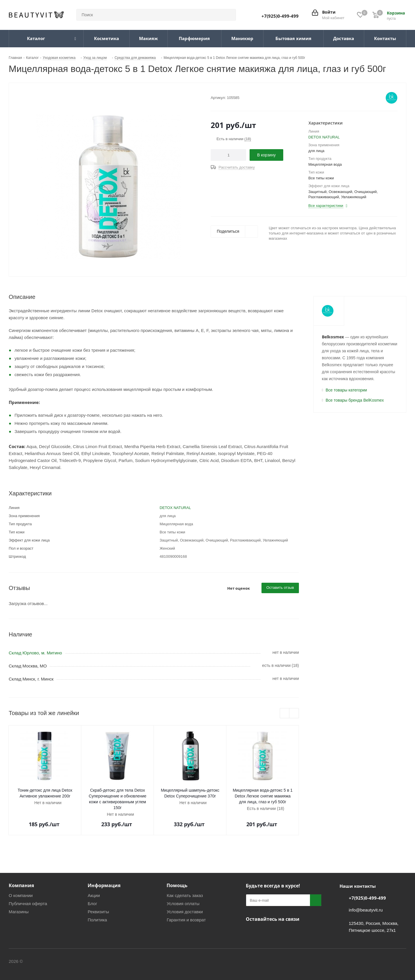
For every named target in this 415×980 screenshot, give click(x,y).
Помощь (177, 885)
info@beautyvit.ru (366, 910)
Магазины (19, 912)
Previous (285, 713)
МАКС (281, 933)
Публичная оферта (28, 904)
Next (294, 713)
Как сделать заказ (185, 895)
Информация (104, 885)
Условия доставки (185, 912)
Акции (94, 895)
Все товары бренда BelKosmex (355, 400)
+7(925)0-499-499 (280, 16)
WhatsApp (295, 933)
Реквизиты (98, 912)
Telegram (266, 933)
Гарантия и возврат (186, 920)
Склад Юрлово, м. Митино (35, 653)
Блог (92, 904)
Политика (97, 920)
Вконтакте (252, 933)
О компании (21, 895)
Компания (21, 885)
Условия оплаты (183, 904)
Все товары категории (346, 390)
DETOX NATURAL (324, 137)
